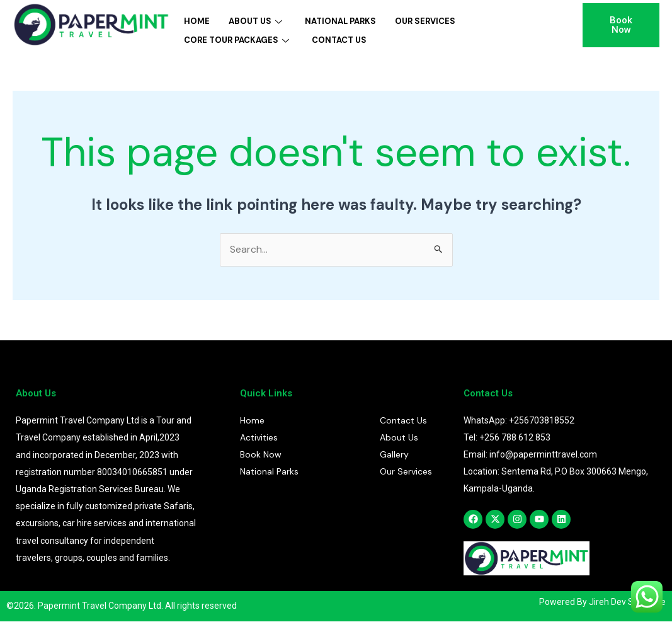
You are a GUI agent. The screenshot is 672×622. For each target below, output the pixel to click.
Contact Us (339, 38)
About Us (255, 21)
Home (197, 21)
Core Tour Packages (236, 38)
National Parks (340, 21)
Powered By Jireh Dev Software (602, 603)
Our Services (425, 21)
